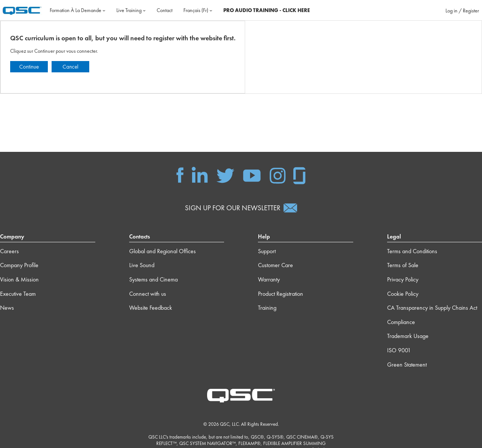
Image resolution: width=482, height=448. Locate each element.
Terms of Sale (403, 265)
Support (267, 251)
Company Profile (19, 265)
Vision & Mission (19, 279)
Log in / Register (462, 11)
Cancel (70, 67)
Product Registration (281, 294)
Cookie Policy (403, 294)
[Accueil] (22, 9)
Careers (9, 251)
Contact (165, 10)
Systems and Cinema (153, 279)
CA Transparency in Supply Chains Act (432, 308)
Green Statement (407, 365)
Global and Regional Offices (162, 251)
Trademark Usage (408, 336)
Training (267, 308)
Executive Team (18, 294)
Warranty (269, 279)
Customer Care (275, 265)
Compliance (401, 322)
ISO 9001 (399, 350)
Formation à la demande (78, 10)
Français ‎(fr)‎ (198, 10)
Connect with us (148, 294)
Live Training (131, 10)
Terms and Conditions (412, 251)
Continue (29, 67)
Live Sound (142, 265)
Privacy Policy (403, 279)
